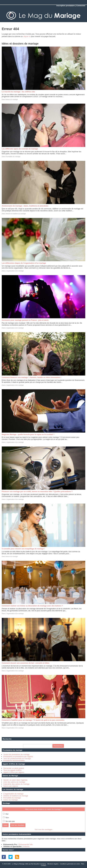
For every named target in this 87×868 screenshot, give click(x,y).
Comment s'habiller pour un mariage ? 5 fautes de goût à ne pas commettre (33, 720)
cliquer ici (27, 36)
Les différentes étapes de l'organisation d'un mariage (24, 263)
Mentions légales (53, 864)
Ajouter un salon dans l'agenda (15, 780)
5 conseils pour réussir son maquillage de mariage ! (23, 549)
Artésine (26, 846)
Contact (44, 865)
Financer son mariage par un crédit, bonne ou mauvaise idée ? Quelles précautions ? (37, 491)
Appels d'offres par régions (14, 772)
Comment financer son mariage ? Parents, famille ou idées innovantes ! (31, 377)
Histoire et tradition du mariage (16, 214)
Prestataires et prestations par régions (18, 756)
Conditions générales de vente (70, 864)
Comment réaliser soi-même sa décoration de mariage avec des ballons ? (32, 606)
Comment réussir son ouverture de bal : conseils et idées (26, 663)
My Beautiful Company (39, 864)
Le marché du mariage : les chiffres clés (18, 92)
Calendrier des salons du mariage (16, 784)
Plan (83, 864)
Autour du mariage (12, 99)
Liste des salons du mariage (14, 782)
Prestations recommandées (14, 761)
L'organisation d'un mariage (15, 271)
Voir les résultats (18, 825)
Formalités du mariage (13, 157)
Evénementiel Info (26, 844)
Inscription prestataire (66, 6)
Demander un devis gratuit (14, 768)
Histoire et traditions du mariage (16, 796)
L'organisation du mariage (13, 794)
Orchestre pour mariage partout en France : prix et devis (25, 320)
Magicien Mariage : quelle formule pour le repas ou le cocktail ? (28, 434)
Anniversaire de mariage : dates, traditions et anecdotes (25, 206)
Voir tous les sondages (43, 829)
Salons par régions (11, 786)
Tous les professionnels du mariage (17, 759)
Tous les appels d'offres (12, 770)
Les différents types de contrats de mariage (20, 149)
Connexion (81, 6)
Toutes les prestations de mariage (16, 754)
